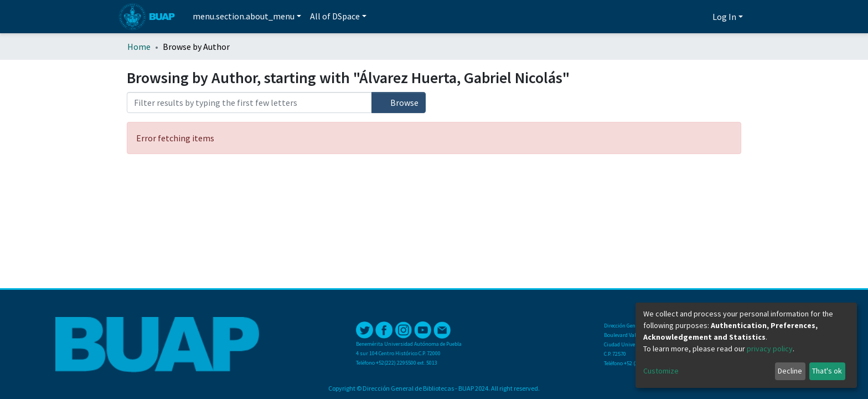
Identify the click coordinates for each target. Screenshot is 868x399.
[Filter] (249, 103)
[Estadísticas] (669, 17)
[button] (701, 17)
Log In (724, 17)
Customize (661, 371)
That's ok (827, 371)
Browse (399, 103)
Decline (790, 371)
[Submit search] (684, 17)
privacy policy (770, 349)
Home (139, 47)
